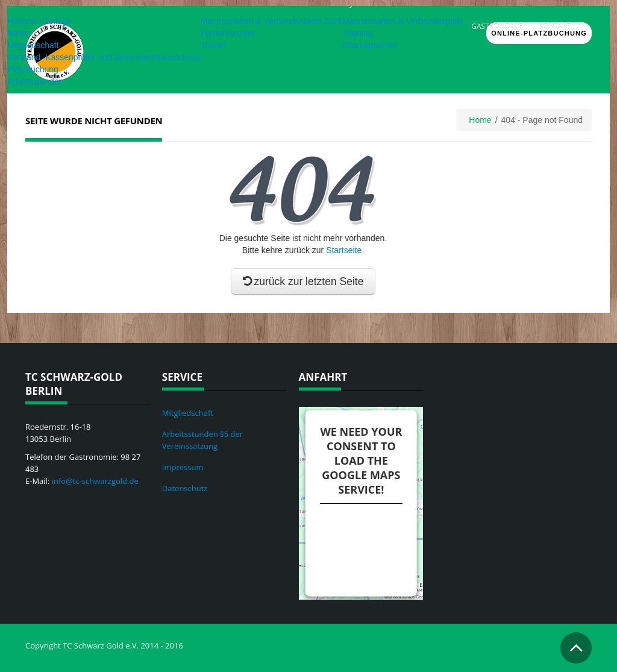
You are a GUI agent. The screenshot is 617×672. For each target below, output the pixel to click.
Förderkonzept (228, 33)
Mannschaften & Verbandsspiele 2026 (272, 21)
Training (357, 33)
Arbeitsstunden (35, 81)
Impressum (183, 467)
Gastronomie (497, 26)
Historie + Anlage (39, 21)
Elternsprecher (370, 45)
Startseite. (345, 250)
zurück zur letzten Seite (303, 281)
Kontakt (555, 26)
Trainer (214, 45)
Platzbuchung (33, 69)
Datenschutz (185, 488)
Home (480, 120)
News (18, 33)
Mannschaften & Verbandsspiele (403, 21)
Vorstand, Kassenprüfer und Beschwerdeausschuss (104, 57)
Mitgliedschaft (33, 45)
